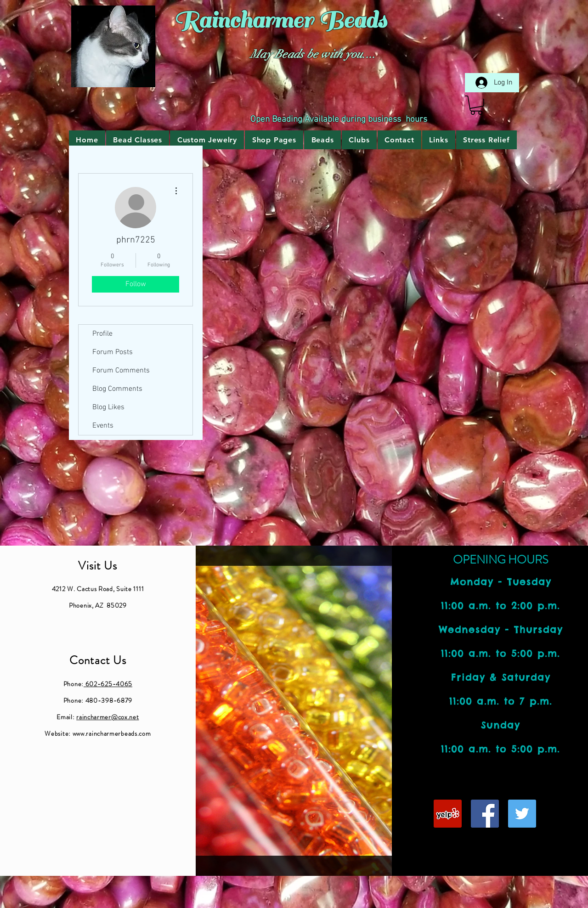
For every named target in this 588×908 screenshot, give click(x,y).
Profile (102, 334)
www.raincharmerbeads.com (112, 733)
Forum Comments (121, 371)
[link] (476, 105)
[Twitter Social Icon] (522, 814)
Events (103, 426)
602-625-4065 (108, 684)
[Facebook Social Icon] (485, 814)
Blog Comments (117, 389)
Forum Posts (113, 352)
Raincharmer (243, 20)
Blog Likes (108, 407)
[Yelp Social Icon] (448, 814)
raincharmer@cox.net (107, 717)
